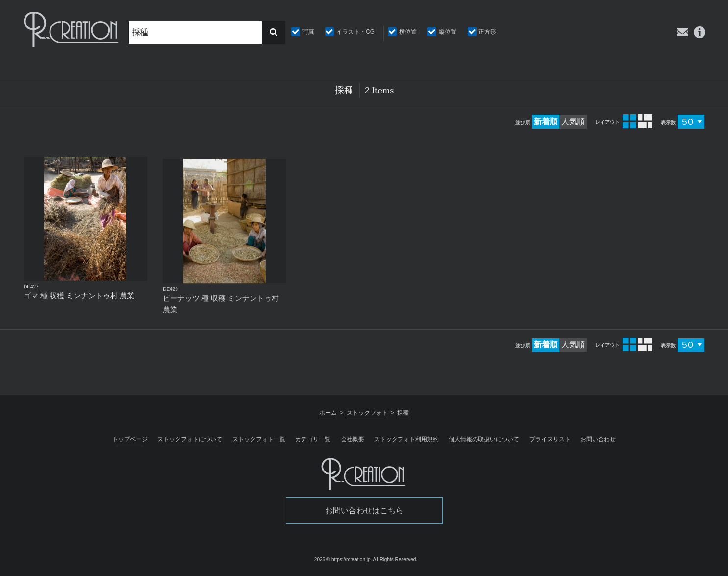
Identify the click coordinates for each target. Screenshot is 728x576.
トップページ (130, 439)
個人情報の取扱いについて (484, 439)
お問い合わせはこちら (364, 511)
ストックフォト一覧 (259, 439)
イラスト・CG (355, 32)
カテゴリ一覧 (313, 439)
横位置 (408, 32)
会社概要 (352, 439)
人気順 (573, 121)
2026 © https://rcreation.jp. (343, 560)
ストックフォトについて (190, 439)
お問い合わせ (598, 439)
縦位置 (448, 32)
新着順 (546, 121)
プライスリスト (550, 439)
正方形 (487, 32)
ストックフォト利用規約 (406, 439)
